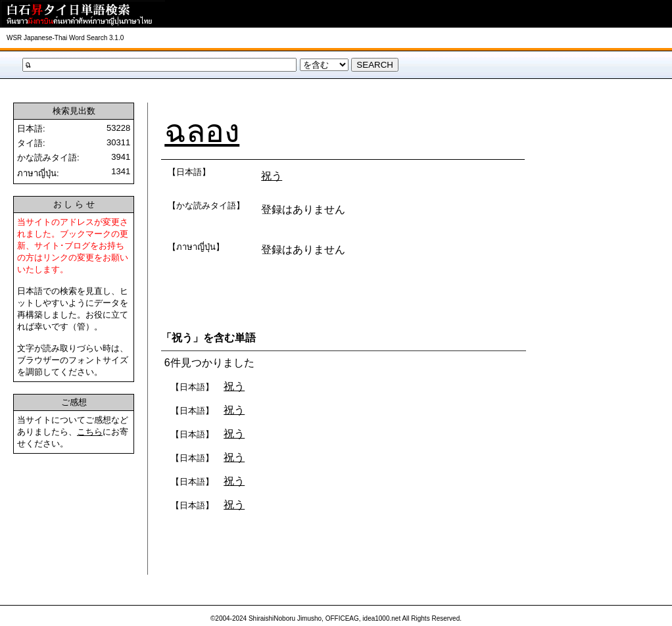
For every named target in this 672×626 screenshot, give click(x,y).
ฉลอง (202, 131)
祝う (272, 176)
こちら (90, 432)
